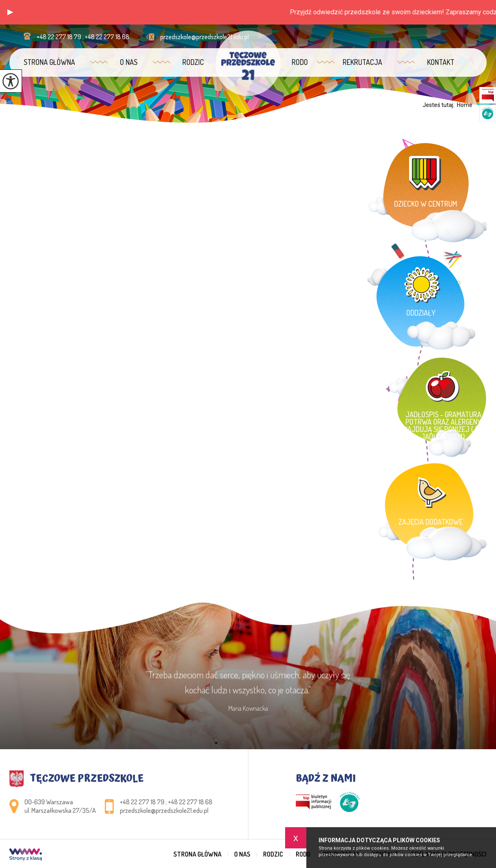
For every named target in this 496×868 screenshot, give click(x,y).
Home (465, 105)
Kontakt (441, 62)
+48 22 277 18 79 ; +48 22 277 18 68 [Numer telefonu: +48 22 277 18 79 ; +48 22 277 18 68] (166, 802)
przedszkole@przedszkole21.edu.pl (197, 37)
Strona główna (49, 62)
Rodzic (193, 62)
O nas (129, 62)
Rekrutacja (362, 62)
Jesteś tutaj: (440, 105)
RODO (300, 62)
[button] (10, 12)
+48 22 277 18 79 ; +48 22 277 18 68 (76, 37)
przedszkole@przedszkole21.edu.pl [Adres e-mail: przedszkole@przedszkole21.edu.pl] (164, 810)
